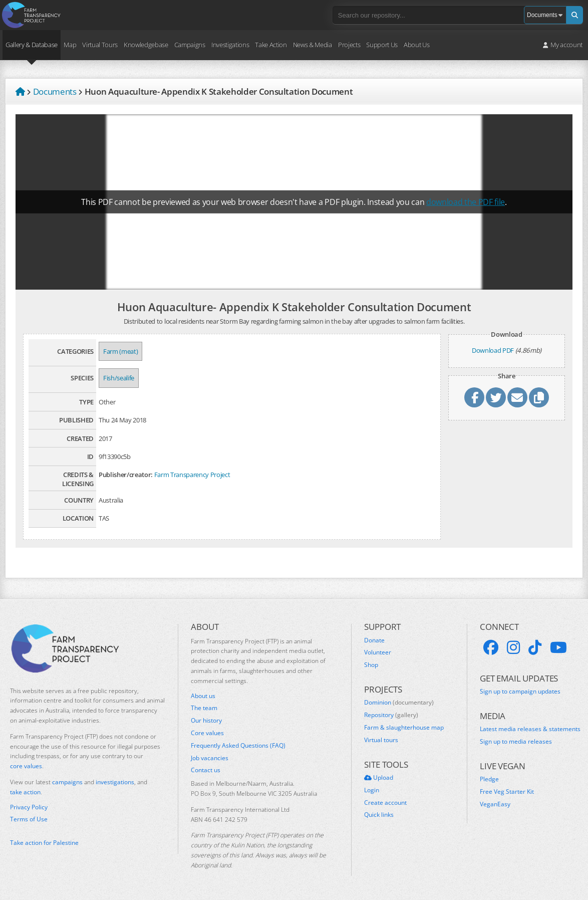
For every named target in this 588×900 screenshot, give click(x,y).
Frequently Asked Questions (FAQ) (238, 746)
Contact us (206, 770)
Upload (379, 778)
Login (372, 790)
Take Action (271, 45)
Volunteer (378, 652)
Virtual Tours (100, 45)
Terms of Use (29, 819)
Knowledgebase (146, 45)
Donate (374, 640)
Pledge (489, 779)
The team (204, 708)
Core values (207, 733)
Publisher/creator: (126, 475)
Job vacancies (210, 758)
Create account (385, 803)
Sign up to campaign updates (520, 692)
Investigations (230, 45)
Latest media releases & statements (530, 729)
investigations (115, 782)
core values (26, 766)
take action (25, 792)
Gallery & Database (32, 45)
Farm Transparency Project (192, 475)
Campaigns (190, 45)
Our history (206, 721)
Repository (391, 715)
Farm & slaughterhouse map (404, 728)
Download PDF (493, 350)
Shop (371, 665)
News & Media (313, 45)
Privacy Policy (29, 807)
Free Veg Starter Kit (507, 792)
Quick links (379, 815)
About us (203, 696)
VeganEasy (495, 804)
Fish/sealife (119, 378)
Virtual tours (381, 740)
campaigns (67, 782)
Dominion (399, 703)
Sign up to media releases (516, 742)
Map (70, 45)
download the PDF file (466, 202)
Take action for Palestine (44, 843)
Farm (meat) (120, 351)
